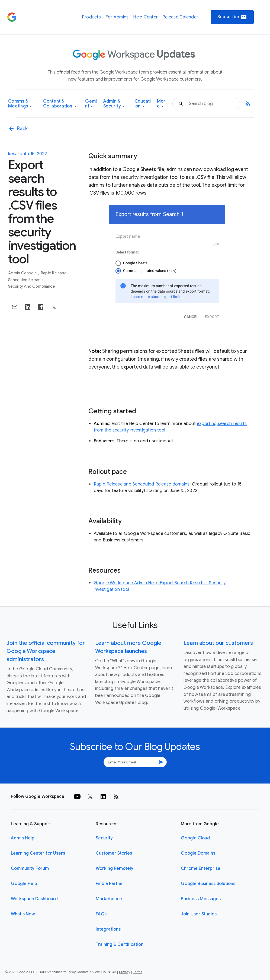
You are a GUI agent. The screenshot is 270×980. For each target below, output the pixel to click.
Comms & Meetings (20, 104)
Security (104, 838)
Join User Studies (199, 914)
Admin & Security (114, 104)
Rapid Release (54, 273)
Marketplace (109, 899)
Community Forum (30, 868)
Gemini (91, 104)
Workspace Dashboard (34, 899)
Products (91, 17)
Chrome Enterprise (201, 868)
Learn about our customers (218, 643)
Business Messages (201, 899)
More (161, 104)
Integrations (108, 929)
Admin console (23, 273)
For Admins (117, 17)
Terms (137, 972)
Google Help (24, 884)
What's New (23, 914)
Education (143, 104)
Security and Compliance (31, 286)
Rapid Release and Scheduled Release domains (142, 484)
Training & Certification (120, 944)
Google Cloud (195, 838)
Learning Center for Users (38, 853)
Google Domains (198, 853)
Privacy (125, 972)
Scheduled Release (26, 280)
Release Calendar (180, 17)
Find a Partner (110, 884)
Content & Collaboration (60, 104)
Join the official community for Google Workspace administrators (46, 651)
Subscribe (232, 17)
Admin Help (23, 838)
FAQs (101, 914)
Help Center (145, 17)
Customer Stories (114, 853)
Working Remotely (115, 868)
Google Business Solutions (208, 884)
